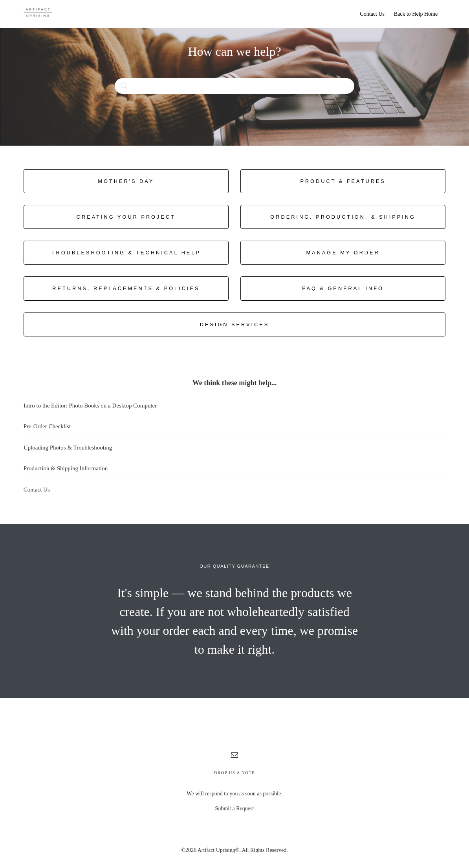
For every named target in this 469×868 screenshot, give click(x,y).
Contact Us (372, 14)
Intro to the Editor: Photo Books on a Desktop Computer (90, 406)
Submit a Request (235, 809)
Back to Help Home (416, 14)
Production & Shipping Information (66, 468)
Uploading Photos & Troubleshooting (68, 448)
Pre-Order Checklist (47, 426)
